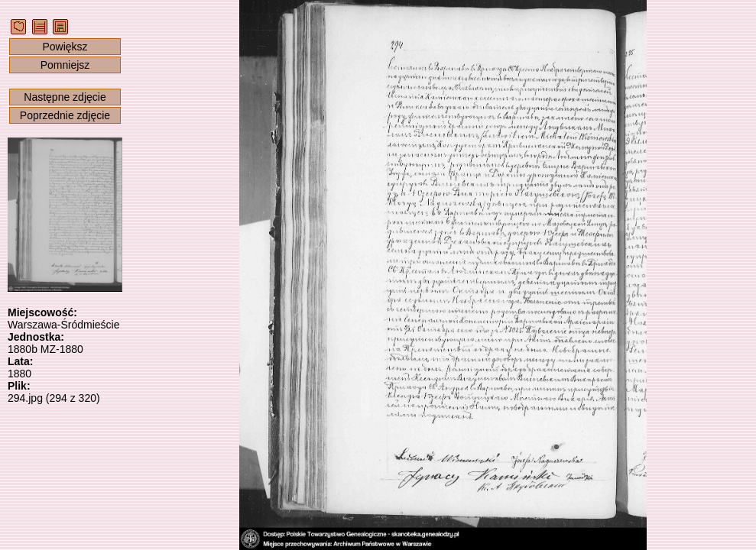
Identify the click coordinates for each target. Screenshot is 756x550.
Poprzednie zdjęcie (65, 115)
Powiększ (65, 47)
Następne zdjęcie (65, 97)
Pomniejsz (65, 65)
